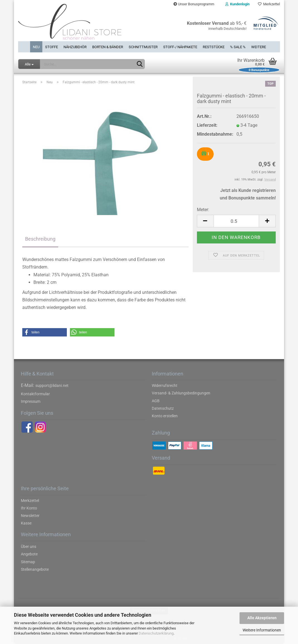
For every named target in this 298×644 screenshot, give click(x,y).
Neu (36, 47)
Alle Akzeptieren (262, 618)
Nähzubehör (75, 47)
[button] (45, 332)
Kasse (26, 523)
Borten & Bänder (108, 47)
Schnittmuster (143, 47)
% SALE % (238, 47)
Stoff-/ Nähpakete (180, 47)
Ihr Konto (29, 508)
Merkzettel (269, 4)
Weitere (259, 47)
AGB (156, 401)
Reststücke (214, 47)
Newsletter (30, 516)
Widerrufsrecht (165, 386)
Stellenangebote (35, 569)
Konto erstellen (165, 416)
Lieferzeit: (207, 125)
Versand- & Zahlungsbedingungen (181, 393)
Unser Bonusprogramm (194, 4)
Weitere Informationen (262, 630)
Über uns (29, 547)
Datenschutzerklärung (156, 633)
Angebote (29, 554)
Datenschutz (163, 408)
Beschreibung (40, 239)
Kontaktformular (35, 394)
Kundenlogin (237, 4)
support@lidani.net (52, 386)
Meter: (203, 210)
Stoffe (52, 47)
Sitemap (28, 562)
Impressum (31, 401)
